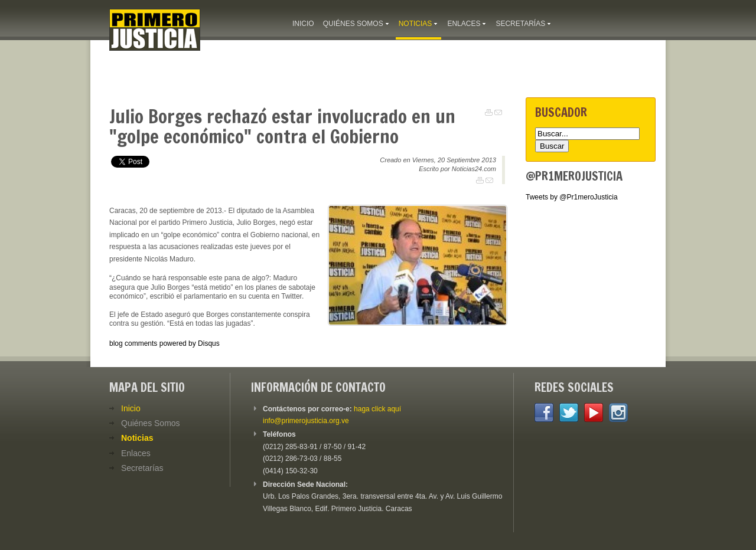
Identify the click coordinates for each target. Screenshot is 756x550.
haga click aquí (377, 409)
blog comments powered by (164, 343)
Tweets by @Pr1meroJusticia (572, 197)
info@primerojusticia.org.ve (306, 421)
